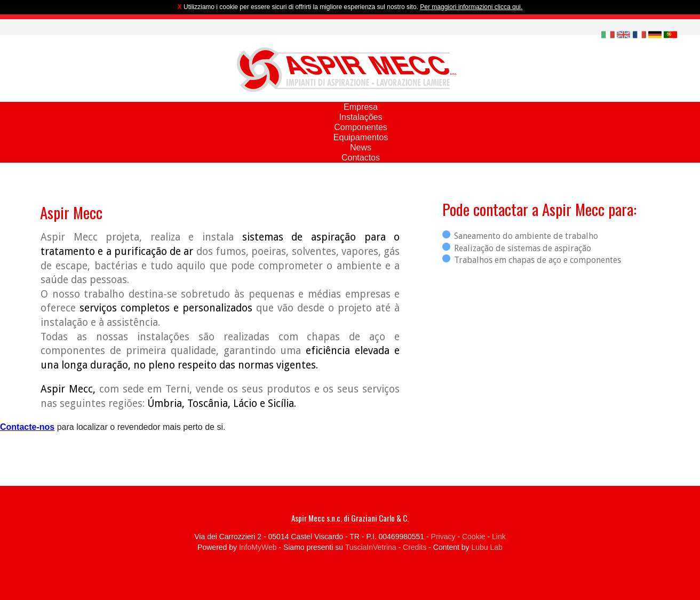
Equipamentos (361, 137)
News (361, 147)
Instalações (361, 117)
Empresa (361, 107)
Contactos (361, 158)
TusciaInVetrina (371, 547)
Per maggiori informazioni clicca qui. (471, 7)
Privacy (443, 537)
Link (499, 537)
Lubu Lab (487, 547)
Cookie (474, 537)
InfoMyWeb (258, 547)
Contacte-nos (27, 427)
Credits (415, 547)
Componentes (361, 127)
